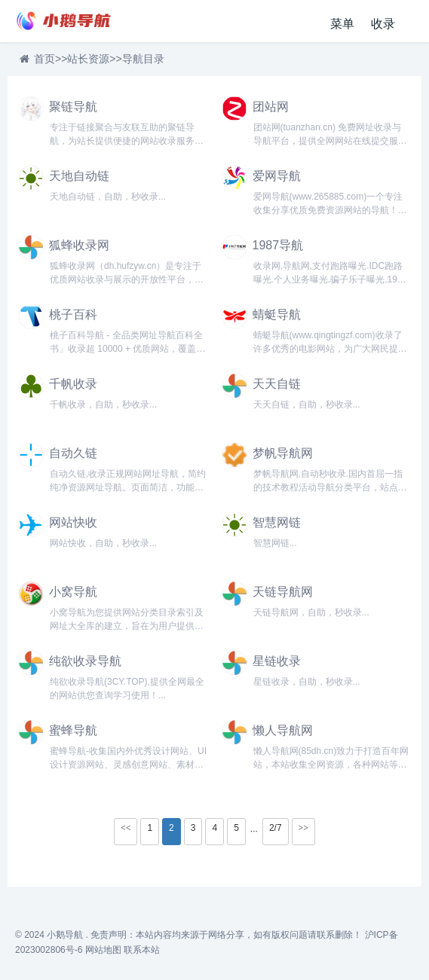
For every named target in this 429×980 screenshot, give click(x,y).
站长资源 (88, 59)
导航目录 (143, 59)
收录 (383, 24)
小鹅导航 (65, 935)
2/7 (276, 828)
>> (304, 828)
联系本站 (142, 950)
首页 (44, 59)
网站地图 (103, 950)
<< (126, 828)
